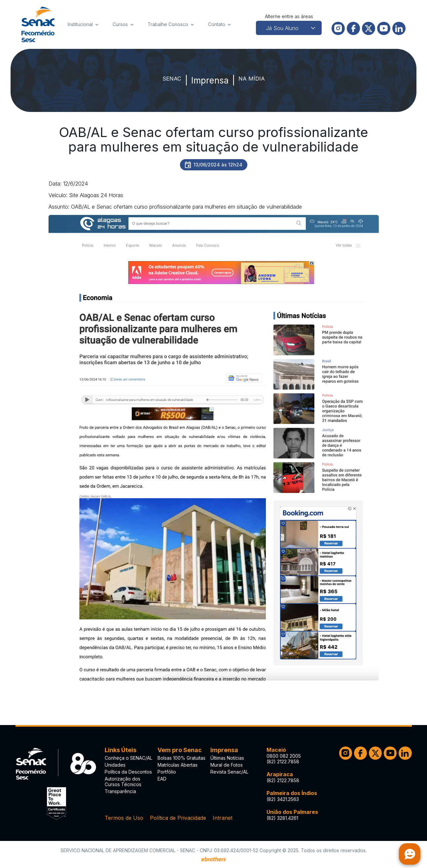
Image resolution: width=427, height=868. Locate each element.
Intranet (223, 818)
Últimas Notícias (227, 758)
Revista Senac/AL (229, 772)
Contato (217, 24)
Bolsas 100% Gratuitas (181, 758)
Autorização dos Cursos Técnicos (123, 781)
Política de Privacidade (178, 818)
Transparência (120, 791)
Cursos (120, 24)
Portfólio (167, 772)
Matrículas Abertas (178, 765)
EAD (162, 779)
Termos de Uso (124, 818)
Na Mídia (257, 80)
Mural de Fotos (227, 765)
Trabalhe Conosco (168, 24)
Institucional (80, 24)
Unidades (115, 765)
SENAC (166, 80)
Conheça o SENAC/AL (128, 758)
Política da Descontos (128, 772)
